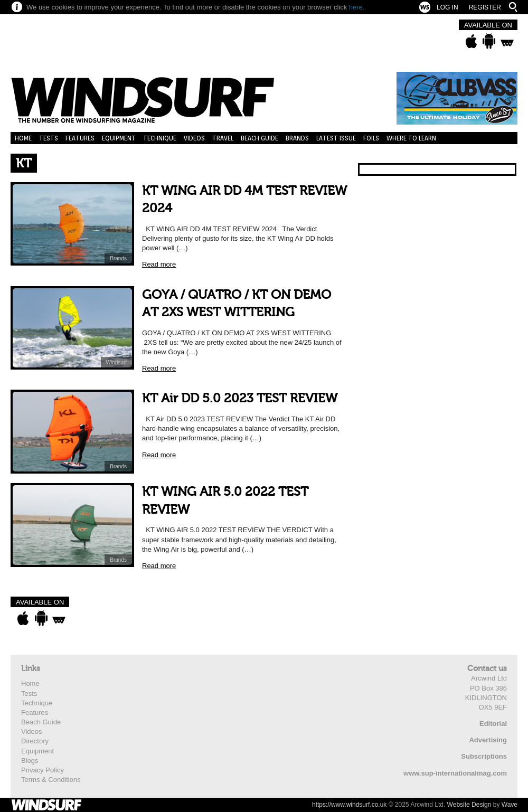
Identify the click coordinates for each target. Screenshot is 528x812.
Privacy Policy (43, 770)
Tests (49, 138)
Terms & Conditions (51, 780)
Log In (447, 7)
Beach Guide (260, 138)
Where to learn (411, 138)
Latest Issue (336, 138)
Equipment (119, 138)
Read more (159, 264)
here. (357, 7)
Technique (160, 138)
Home (23, 138)
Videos (194, 138)
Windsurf (116, 362)
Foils (371, 138)
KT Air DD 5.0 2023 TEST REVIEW (240, 398)
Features (80, 138)
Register (485, 7)
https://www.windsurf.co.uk (349, 805)
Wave (510, 805)
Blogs (30, 761)
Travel (223, 138)
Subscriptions (484, 756)
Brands (297, 138)
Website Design (469, 805)
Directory (35, 741)
